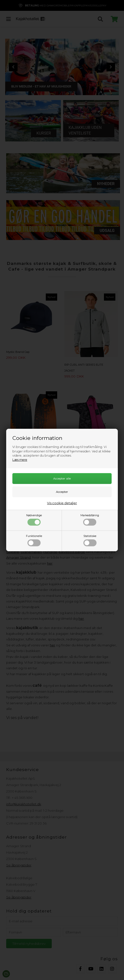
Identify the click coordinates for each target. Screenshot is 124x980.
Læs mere (20, 460)
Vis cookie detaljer (62, 503)
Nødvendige (34, 520)
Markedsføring (90, 520)
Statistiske (90, 540)
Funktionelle (34, 540)
